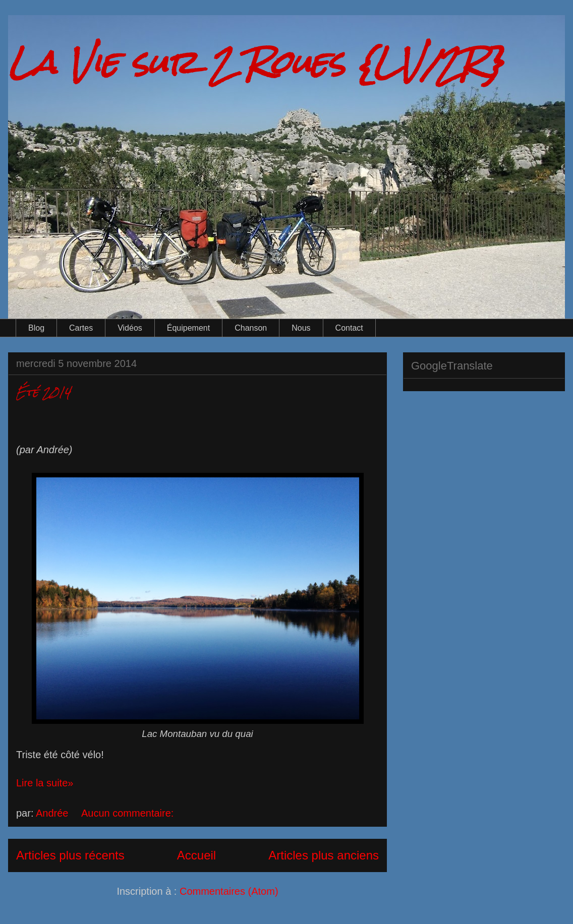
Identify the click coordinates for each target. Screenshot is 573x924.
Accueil (196, 855)
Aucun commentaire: (129, 813)
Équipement (188, 328)
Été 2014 (43, 392)
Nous (301, 328)
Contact (349, 328)
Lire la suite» (45, 783)
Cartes (81, 328)
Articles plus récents (70, 855)
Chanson (251, 328)
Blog (36, 328)
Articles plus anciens (324, 855)
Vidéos (130, 328)
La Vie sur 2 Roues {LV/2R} (255, 62)
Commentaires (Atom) (229, 891)
